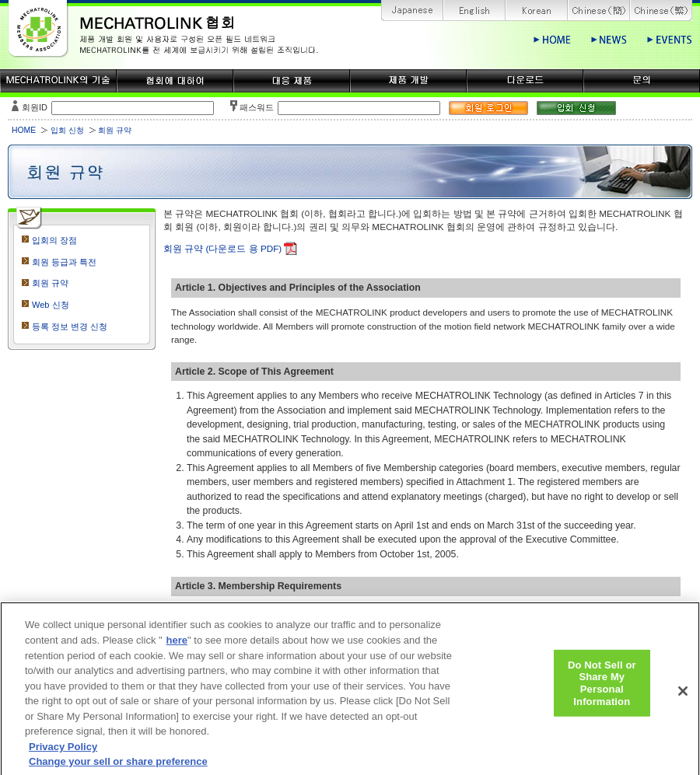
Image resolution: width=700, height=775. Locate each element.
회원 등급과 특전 (64, 262)
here (177, 650)
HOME (24, 130)
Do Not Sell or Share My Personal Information (602, 693)
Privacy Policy (63, 756)
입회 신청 (67, 130)
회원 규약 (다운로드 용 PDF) (222, 248)
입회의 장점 (54, 240)
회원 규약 (50, 283)
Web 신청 (51, 305)
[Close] (683, 701)
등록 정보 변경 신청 (70, 326)
